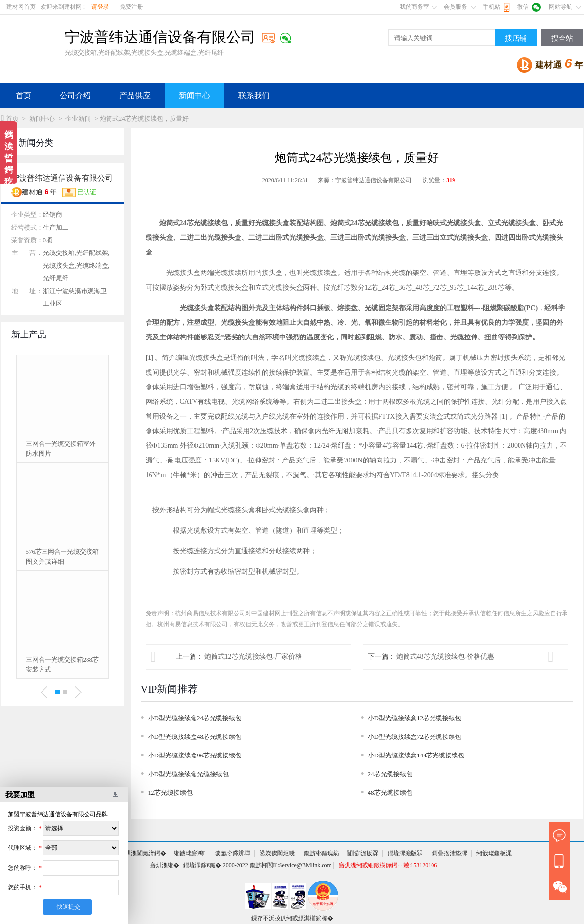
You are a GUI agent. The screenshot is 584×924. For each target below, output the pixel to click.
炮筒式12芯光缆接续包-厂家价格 (253, 657)
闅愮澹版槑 (363, 853)
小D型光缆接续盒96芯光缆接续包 (195, 755)
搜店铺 (516, 38)
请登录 (100, 7)
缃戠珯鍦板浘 (494, 853)
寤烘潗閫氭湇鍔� (143, 853)
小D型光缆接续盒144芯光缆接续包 (416, 755)
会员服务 (455, 7)
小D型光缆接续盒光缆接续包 (188, 774)
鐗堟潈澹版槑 (405, 853)
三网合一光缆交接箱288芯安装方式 (63, 664)
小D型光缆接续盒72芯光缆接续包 (415, 737)
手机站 (492, 7)
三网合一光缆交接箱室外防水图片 (61, 449)
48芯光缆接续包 (390, 792)
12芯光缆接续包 (170, 792)
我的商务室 (414, 7)
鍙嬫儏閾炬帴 (277, 853)
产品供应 (135, 95)
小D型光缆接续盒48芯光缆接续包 (195, 737)
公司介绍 (75, 95)
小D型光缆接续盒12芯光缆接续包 (415, 718)
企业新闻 (78, 118)
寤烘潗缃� (165, 865)
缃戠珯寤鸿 (190, 853)
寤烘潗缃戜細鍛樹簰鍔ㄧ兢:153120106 (388, 865)
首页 (23, 95)
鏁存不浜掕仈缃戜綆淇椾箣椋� (292, 918)
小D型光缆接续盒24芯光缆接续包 (195, 718)
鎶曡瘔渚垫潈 (450, 853)
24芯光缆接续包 (390, 774)
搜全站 (562, 38)
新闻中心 (195, 95)
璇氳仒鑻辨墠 (233, 853)
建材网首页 (21, 7)
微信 (523, 7)
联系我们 (254, 95)
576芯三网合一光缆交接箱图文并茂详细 (63, 556)
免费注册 (131, 7)
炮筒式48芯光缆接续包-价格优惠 (445, 657)
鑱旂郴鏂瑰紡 (322, 853)
